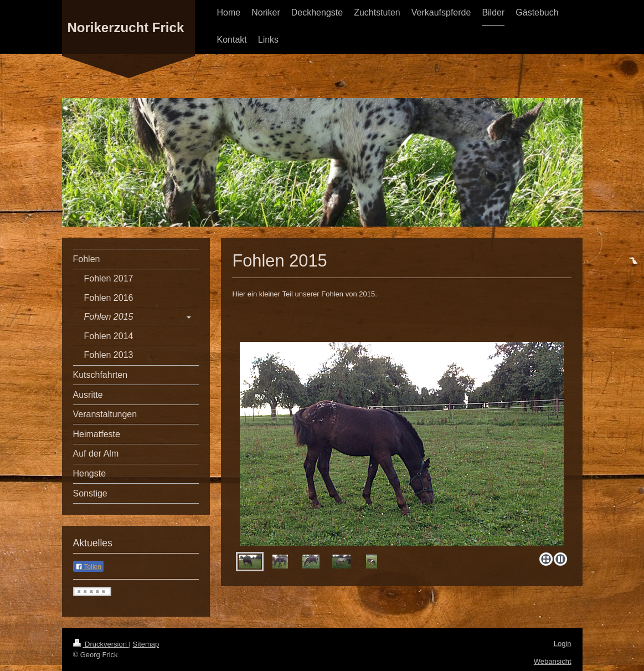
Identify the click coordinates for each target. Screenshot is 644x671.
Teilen (88, 567)
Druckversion (101, 644)
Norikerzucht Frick (126, 27)
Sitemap (146, 644)
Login (563, 644)
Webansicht (553, 661)
